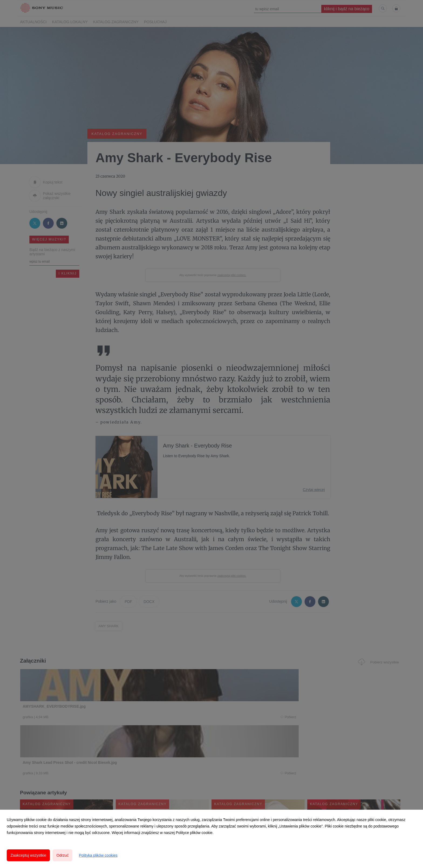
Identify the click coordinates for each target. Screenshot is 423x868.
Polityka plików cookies (98, 855)
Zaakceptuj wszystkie (28, 855)
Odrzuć (62, 855)
